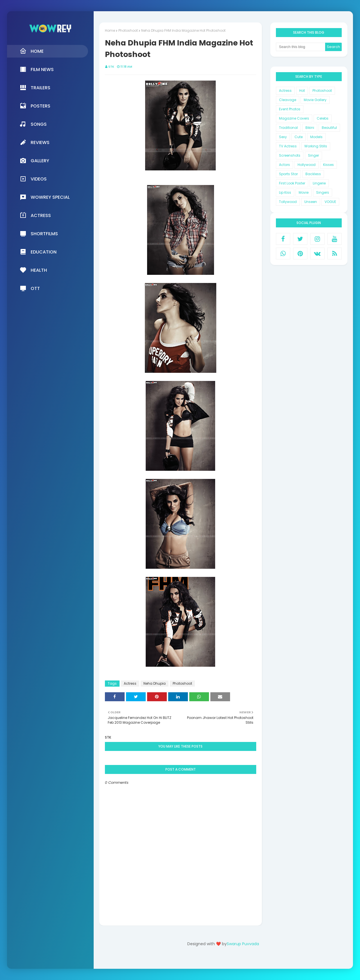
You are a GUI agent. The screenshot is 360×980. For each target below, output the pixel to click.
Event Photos (290, 109)
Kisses (328, 165)
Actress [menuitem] (35, 215)
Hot (302, 91)
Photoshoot (128, 30)
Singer (313, 155)
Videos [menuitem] (33, 179)
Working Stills (316, 146)
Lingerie (319, 183)
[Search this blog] (301, 47)
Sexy (283, 137)
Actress (130, 683)
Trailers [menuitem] (35, 88)
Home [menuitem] (32, 51)
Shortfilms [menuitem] (39, 234)
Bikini (310, 128)
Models (316, 137)
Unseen (311, 202)
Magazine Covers (294, 118)
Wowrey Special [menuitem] (45, 197)
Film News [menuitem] (37, 69)
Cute (299, 137)
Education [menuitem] (38, 252)
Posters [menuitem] (35, 106)
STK (111, 67)
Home (110, 30)
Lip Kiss (285, 192)
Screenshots (290, 155)
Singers (323, 192)
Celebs (323, 118)
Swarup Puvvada (243, 944)
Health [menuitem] (33, 270)
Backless (313, 174)
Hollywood (307, 165)
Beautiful (329, 128)
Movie (304, 192)
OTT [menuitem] (30, 288)
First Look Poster (292, 183)
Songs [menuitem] (33, 124)
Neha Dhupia (155, 683)
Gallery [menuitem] (34, 161)
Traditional (288, 128)
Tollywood (288, 202)
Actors (284, 165)
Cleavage (288, 100)
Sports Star (288, 174)
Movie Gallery (315, 100)
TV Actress (288, 146)
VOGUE (330, 202)
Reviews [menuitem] (35, 142)
